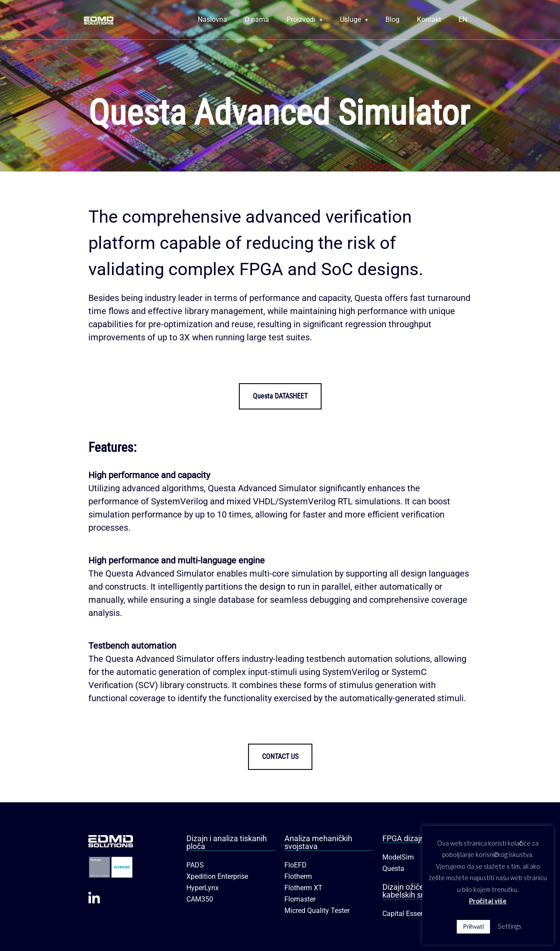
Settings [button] (510, 926)
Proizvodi (304, 19)
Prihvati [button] (473, 926)
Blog (392, 19)
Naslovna (212, 19)
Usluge (354, 19)
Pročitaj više (488, 901)
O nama (257, 19)
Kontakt (429, 19)
